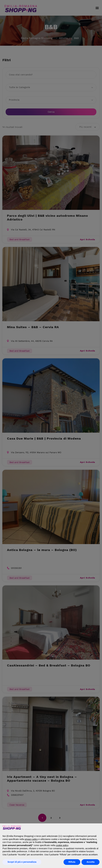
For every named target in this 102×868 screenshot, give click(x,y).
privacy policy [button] (31, 839)
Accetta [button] (91, 862)
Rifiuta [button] (72, 862)
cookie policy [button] (62, 845)
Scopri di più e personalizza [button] (22, 862)
